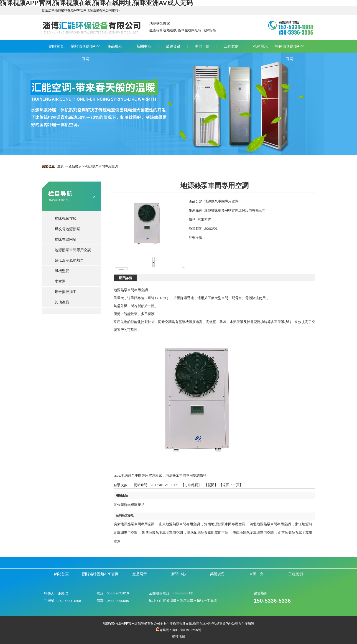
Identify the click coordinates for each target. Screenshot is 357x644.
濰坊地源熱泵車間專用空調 (208, 533)
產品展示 (75, 166)
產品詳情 (125, 278)
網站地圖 (178, 636)
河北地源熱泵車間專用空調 (270, 524)
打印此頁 (191, 485)
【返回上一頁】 (231, 485)
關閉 (211, 485)
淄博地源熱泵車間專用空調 (162, 533)
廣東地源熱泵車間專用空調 (134, 524)
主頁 (61, 166)
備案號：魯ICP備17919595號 (179, 630)
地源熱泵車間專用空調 (102, 166)
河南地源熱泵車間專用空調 (225, 524)
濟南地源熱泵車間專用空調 (253, 533)
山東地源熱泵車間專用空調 (179, 524)
